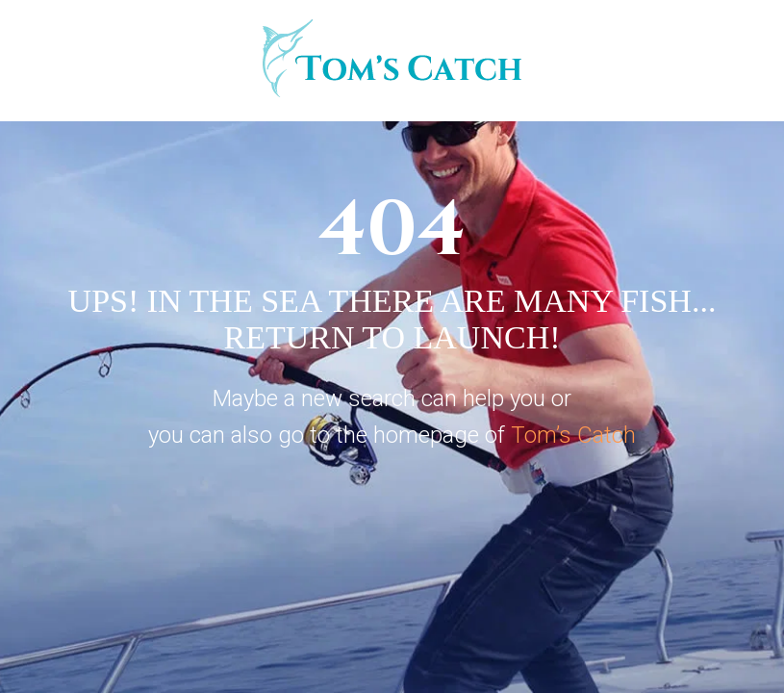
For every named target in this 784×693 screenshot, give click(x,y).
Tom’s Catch (573, 435)
